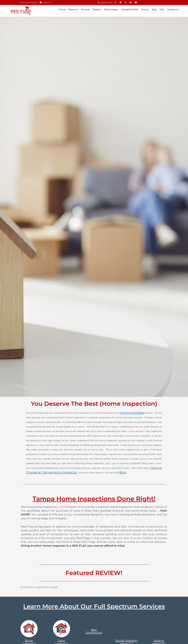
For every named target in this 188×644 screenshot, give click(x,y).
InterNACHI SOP (130, 10)
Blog (154, 10)
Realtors (97, 10)
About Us (73, 10)
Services (85, 10)
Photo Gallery (111, 10)
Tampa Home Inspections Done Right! (94, 499)
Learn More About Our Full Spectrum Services (94, 606)
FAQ (162, 10)
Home (62, 10)
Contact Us (173, 10)
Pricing (145, 10)
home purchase (132, 413)
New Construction (94, 631)
